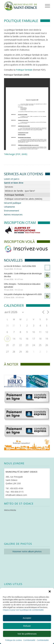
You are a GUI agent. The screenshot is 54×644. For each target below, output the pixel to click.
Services (9, 187)
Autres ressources (13, 214)
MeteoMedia (10, 510)
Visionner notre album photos (27, 551)
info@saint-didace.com (16, 495)
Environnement (12, 211)
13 (7, 338)
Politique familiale (24, 70)
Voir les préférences (27, 634)
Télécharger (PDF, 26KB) (16, 154)
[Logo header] (22, 6)
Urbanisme (9, 207)
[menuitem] (43, 6)
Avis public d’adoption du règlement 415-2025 (23, 294)
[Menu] (43, 6)
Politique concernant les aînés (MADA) (23, 199)
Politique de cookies (14, 640)
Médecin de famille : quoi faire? (20, 191)
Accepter (27, 618)
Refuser (27, 626)
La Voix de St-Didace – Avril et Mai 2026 (20, 266)
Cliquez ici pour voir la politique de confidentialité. (23, 610)
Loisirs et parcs (12, 179)
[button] (50, 591)
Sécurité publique (13, 203)
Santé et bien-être (14, 183)
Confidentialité (29, 640)
